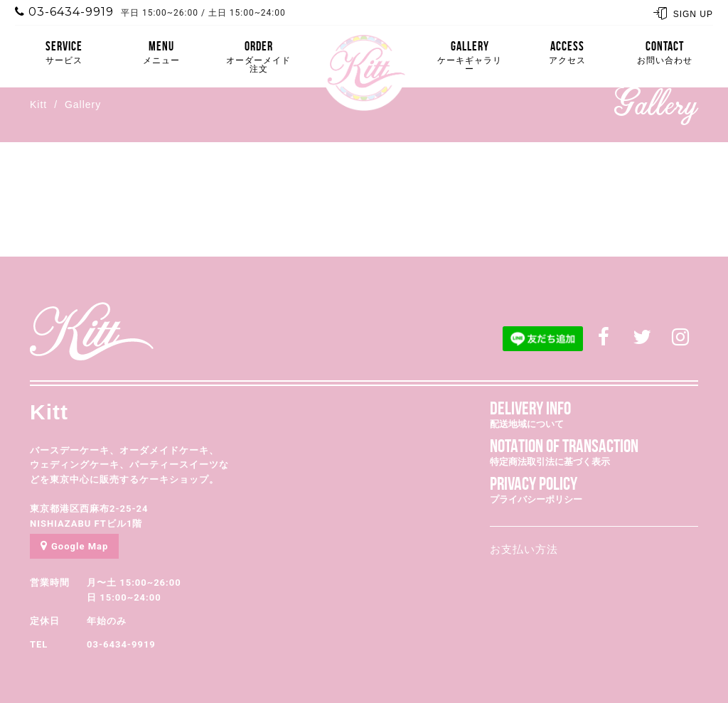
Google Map (74, 546)
